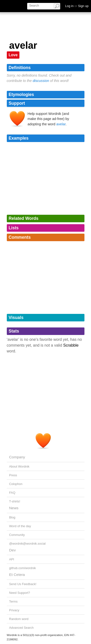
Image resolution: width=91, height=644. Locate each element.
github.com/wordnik (23, 568)
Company (17, 457)
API (12, 559)
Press (13, 475)
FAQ (12, 493)
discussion (41, 81)
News (14, 508)
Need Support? (20, 593)
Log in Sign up (77, 6)
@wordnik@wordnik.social (27, 544)
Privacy (14, 610)
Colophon (16, 484)
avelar (61, 124)
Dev (12, 550)
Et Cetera (17, 575)
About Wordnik (19, 466)
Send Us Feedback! (23, 584)
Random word (19, 619)
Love (13, 55)
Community (17, 535)
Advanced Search (21, 628)
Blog (12, 517)
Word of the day (20, 526)
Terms (13, 601)
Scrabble (71, 345)
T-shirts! (15, 501)
